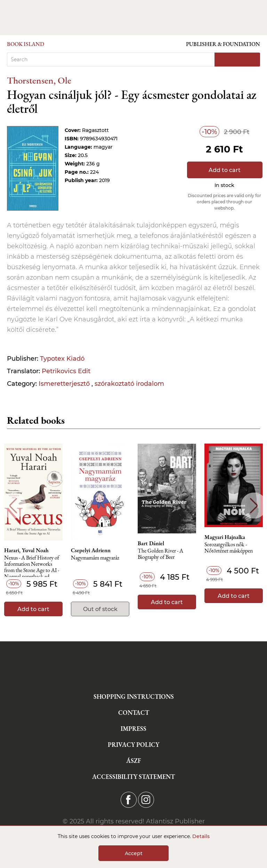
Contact (134, 713)
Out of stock (100, 609)
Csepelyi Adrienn (91, 550)
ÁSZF (134, 761)
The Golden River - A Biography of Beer (160, 554)
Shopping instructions (134, 697)
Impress (133, 729)
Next (254, 506)
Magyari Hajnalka (225, 537)
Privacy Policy (133, 745)
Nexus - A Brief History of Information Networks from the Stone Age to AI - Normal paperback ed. (32, 566)
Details (201, 836)
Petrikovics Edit (66, 371)
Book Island (26, 44)
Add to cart (225, 170)
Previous (13, 506)
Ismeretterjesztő (65, 384)
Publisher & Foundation (223, 44)
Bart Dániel (151, 544)
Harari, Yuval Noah (26, 550)
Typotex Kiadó (62, 359)
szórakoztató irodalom (129, 384)
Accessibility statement (133, 777)
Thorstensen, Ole (39, 80)
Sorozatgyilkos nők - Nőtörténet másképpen (229, 548)
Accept (134, 853)
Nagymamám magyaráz (95, 558)
